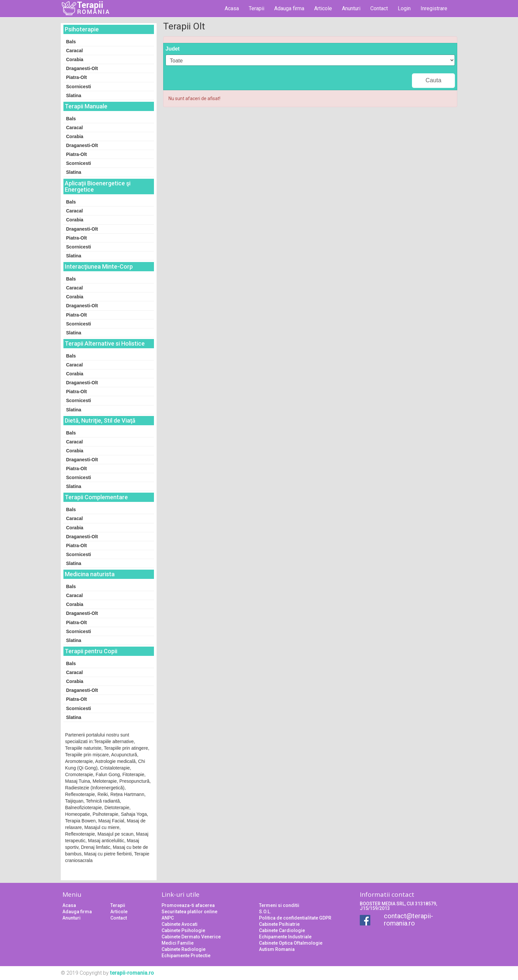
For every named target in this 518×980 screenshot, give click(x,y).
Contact (379, 8)
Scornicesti (78, 87)
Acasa (232, 8)
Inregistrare (434, 8)
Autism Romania (277, 949)
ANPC (168, 918)
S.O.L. (265, 912)
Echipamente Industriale (285, 937)
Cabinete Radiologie (184, 949)
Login (404, 8)
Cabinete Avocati (180, 924)
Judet (173, 49)
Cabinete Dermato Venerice (191, 937)
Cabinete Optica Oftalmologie (291, 943)
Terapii (257, 8)
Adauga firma (289, 8)
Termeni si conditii (279, 905)
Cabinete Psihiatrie (279, 924)
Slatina (74, 95)
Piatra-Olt (76, 77)
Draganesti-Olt (82, 68)
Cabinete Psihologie (183, 930)
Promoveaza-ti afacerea (188, 905)
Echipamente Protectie (186, 956)
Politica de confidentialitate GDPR (295, 918)
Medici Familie (178, 943)
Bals (71, 42)
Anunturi (351, 8)
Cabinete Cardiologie (282, 930)
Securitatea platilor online (189, 912)
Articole (323, 8)
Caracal (74, 51)
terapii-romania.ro (132, 973)
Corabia (75, 59)
